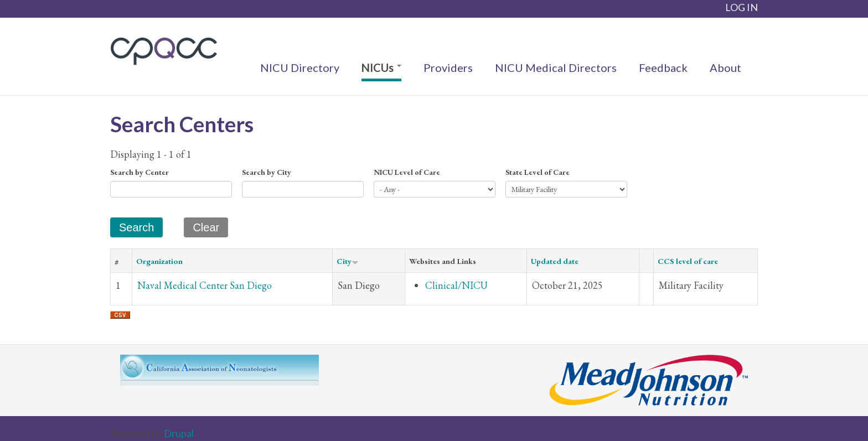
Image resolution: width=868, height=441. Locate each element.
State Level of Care (538, 172)
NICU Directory (300, 68)
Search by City (267, 172)
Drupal (179, 433)
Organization (159, 261)
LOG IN (742, 7)
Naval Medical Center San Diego (205, 285)
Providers (448, 68)
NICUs (381, 68)
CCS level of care (688, 261)
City (348, 261)
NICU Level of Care (407, 172)
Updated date (555, 261)
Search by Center (139, 172)
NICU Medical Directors (556, 68)
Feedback (663, 68)
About (725, 68)
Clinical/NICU (456, 285)
